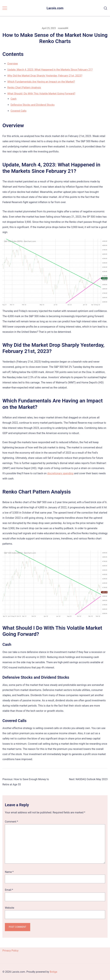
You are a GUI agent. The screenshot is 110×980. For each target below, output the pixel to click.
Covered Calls (18, 111)
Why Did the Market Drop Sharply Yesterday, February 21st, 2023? (45, 76)
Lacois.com (55, 8)
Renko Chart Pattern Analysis (24, 88)
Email (9, 890)
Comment (11, 822)
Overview (13, 64)
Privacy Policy (10, 951)
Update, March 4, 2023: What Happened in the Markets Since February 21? (50, 70)
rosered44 (63, 28)
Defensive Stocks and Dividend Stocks (33, 105)
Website (10, 908)
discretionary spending (60, 473)
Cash (13, 99)
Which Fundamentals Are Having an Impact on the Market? (41, 82)
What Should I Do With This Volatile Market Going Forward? (41, 94)
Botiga (53, 972)
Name (9, 872)
